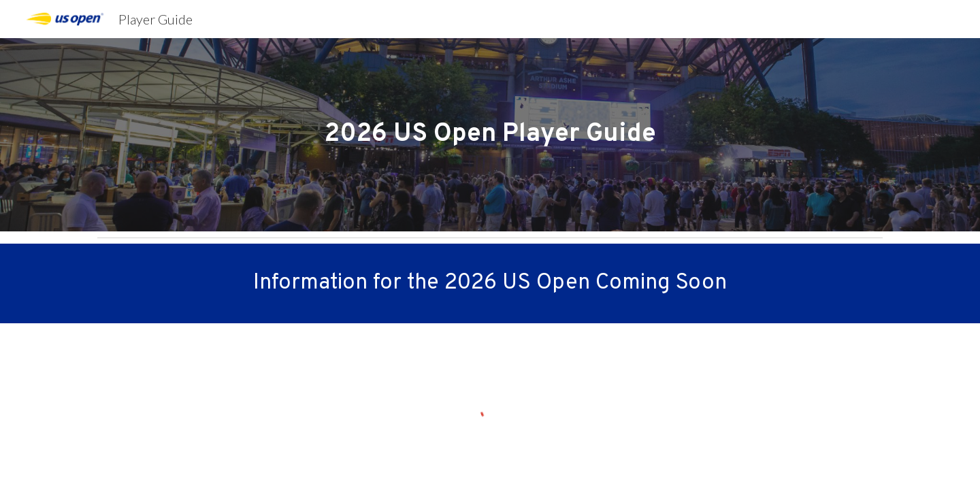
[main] (490, 135)
